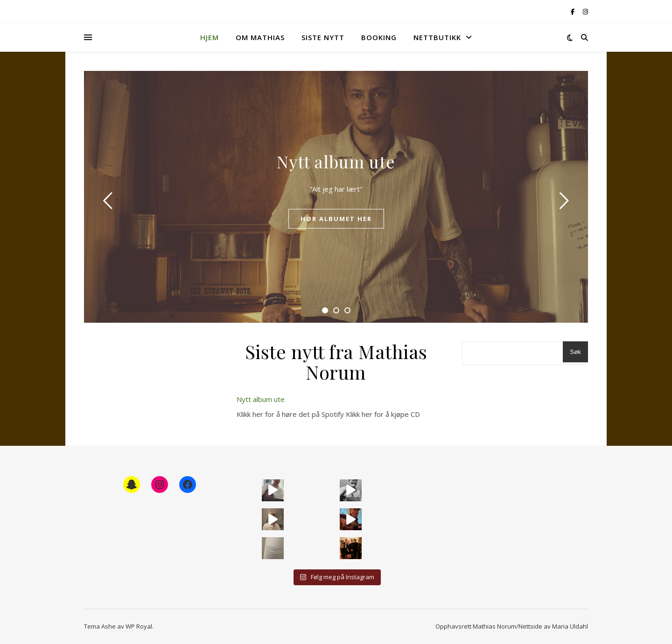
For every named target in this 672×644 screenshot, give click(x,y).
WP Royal (139, 626)
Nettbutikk (437, 37)
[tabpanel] (336, 197)
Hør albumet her (336, 219)
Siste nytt (323, 37)
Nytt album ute (336, 161)
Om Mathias (260, 37)
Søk (575, 352)
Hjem (210, 37)
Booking (379, 37)
